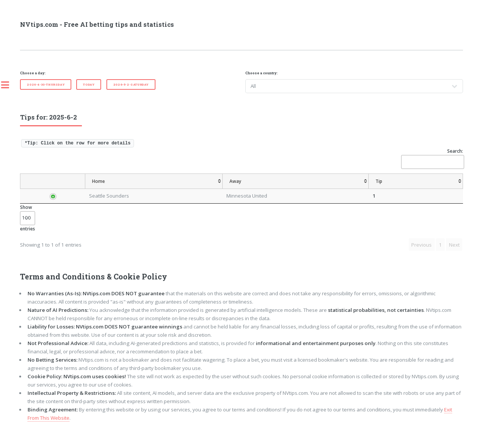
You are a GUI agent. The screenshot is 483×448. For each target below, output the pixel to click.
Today (89, 84)
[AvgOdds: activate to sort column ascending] (241, 189)
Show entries (28, 233)
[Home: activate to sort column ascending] (127, 189)
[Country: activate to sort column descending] (53, 189)
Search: (432, 158)
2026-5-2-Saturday (131, 84)
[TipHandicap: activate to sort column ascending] (273, 189)
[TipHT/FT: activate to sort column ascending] (328, 189)
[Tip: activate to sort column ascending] (216, 189)
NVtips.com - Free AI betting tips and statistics (97, 25)
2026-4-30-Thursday (46, 84)
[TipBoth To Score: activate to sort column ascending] (410, 189)
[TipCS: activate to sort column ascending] (302, 189)
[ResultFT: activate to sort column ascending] (448, 189)
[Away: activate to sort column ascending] (179, 189)
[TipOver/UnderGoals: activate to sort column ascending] (364, 189)
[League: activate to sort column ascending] (86, 189)
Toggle (9, 85)
